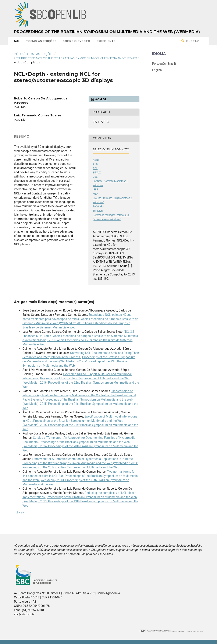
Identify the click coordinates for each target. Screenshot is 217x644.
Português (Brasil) (164, 64)
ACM (96, 164)
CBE (95, 177)
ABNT (96, 160)
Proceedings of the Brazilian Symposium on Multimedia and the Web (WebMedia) (107, 32)
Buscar (192, 41)
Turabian (98, 211)
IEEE (95, 190)
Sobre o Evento (77, 41)
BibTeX (97, 173)
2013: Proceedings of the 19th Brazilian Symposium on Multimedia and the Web (76, 58)
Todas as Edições (41, 41)
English (157, 70)
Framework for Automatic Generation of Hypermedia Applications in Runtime (83, 459)
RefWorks (98, 207)
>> (23, 513)
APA (95, 168)
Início (18, 54)
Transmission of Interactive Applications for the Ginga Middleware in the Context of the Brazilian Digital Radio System (79, 395)
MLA (95, 194)
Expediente (106, 41)
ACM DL (101, 99)
